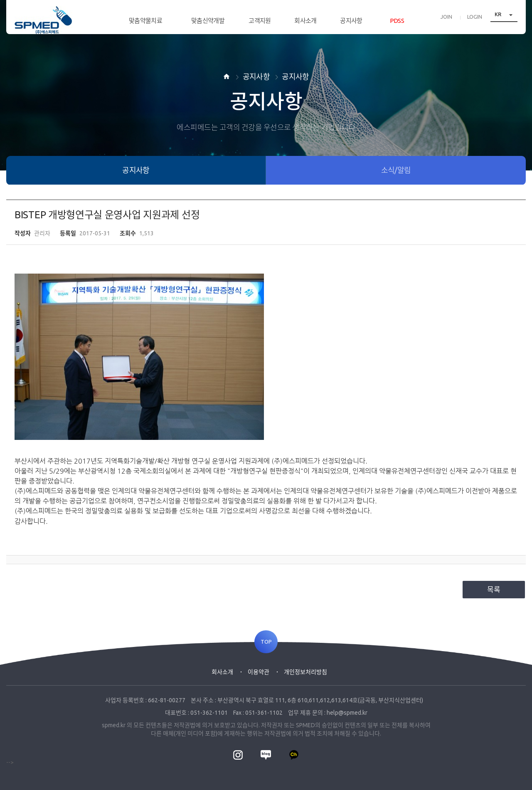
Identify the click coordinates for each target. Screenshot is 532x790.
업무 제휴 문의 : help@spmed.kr (328, 713)
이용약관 (259, 672)
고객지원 (260, 21)
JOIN (446, 21)
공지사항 (351, 21)
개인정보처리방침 (305, 672)
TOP (266, 642)
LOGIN (475, 21)
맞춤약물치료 (145, 21)
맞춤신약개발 (208, 21)
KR (506, 19)
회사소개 (305, 21)
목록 (494, 589)
